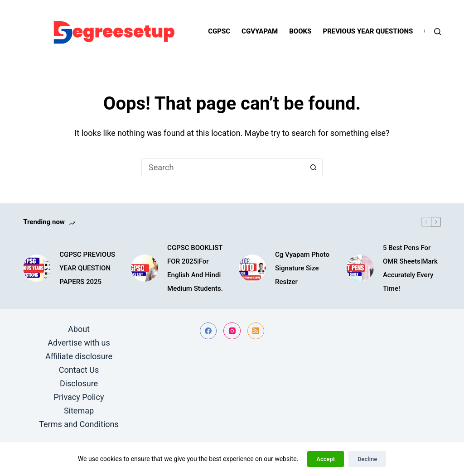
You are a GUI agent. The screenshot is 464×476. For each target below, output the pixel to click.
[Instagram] (232, 331)
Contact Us (79, 370)
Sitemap (79, 411)
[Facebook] (208, 331)
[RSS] (256, 331)
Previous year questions (368, 31)
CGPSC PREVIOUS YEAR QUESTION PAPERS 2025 (87, 268)
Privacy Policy (79, 397)
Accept (326, 459)
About (79, 329)
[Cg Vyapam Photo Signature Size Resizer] (252, 268)
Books (300, 31)
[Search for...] (223, 167)
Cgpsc (219, 31)
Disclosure (79, 383)
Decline (367, 459)
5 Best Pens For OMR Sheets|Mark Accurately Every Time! (410, 268)
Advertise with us (79, 343)
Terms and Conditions (79, 424)
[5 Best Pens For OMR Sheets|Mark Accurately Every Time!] (360, 268)
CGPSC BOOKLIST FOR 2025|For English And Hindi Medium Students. (195, 268)
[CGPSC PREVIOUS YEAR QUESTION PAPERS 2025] (37, 268)
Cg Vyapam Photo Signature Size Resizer (302, 268)
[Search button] (314, 167)
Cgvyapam (260, 31)
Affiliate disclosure (79, 356)
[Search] (437, 31)
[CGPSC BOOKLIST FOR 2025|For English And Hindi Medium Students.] (145, 268)
